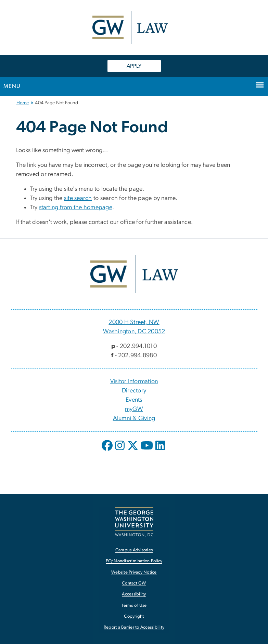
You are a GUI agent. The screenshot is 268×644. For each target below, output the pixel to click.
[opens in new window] (108, 451)
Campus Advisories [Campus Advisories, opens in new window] (134, 550)
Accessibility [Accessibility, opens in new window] (134, 594)
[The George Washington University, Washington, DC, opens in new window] (134, 522)
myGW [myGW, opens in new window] (134, 409)
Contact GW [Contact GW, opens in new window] (134, 583)
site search (78, 198)
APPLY (134, 66)
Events (134, 400)
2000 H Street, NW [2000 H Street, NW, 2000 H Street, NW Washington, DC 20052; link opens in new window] (134, 322)
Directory (134, 391)
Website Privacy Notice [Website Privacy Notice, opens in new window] (134, 572)
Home (23, 103)
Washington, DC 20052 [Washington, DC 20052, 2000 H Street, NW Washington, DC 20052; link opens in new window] (134, 332)
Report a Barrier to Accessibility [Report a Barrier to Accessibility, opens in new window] (134, 627)
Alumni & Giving (134, 418)
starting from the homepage (76, 207)
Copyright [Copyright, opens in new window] (134, 616)
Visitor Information (134, 381)
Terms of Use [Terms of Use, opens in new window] (134, 606)
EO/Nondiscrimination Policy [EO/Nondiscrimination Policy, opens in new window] (134, 561)
